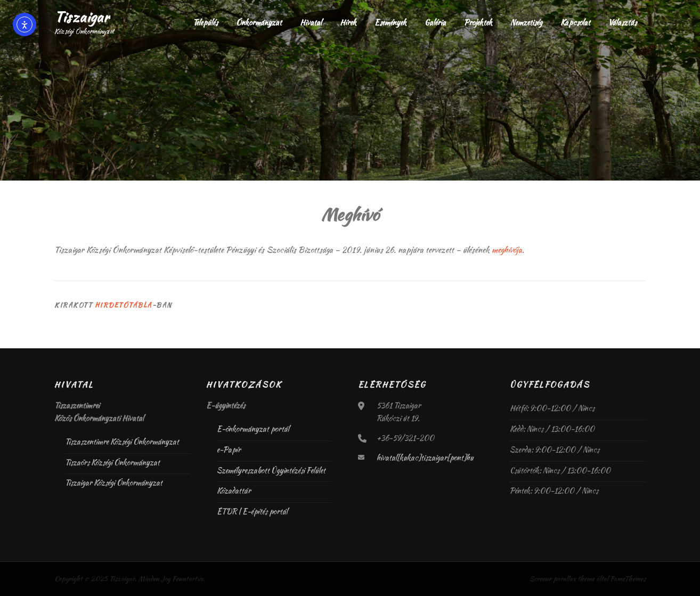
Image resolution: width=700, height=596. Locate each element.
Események (390, 22)
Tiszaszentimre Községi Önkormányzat (122, 442)
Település (205, 22)
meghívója (507, 250)
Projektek (478, 22)
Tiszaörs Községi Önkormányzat (112, 462)
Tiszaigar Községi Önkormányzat (114, 483)
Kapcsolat (575, 22)
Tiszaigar (82, 17)
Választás (622, 22)
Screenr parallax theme (562, 579)
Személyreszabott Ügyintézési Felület (271, 470)
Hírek (348, 22)
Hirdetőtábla (124, 305)
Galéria (435, 22)
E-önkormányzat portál (253, 429)
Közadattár (234, 491)
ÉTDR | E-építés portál (252, 511)
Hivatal (311, 22)
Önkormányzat (259, 22)
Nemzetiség (526, 22)
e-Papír (229, 450)
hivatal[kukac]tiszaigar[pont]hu (425, 458)
